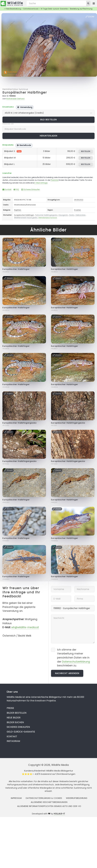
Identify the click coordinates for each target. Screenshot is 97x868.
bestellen (86, 151)
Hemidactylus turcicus (15, 89)
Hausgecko (63, 215)
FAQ (16, 189)
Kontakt (7, 189)
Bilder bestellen (16, 713)
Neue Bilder (14, 718)
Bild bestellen (48, 120)
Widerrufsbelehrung (77, 798)
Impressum (16, 798)
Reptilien (18, 210)
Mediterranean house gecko (26, 218)
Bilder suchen (15, 722)
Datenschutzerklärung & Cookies (44, 798)
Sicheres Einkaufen (31, 189)
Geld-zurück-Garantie (21, 732)
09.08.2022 (79, 200)
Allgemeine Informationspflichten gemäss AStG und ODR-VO (49, 806)
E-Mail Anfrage (41, 183)
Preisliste (54, 180)
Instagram (13, 741)
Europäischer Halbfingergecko (20, 423)
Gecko (72, 215)
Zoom (90, 17)
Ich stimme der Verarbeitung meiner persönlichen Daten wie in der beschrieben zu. (74, 658)
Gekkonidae (80, 215)
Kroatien (78, 210)
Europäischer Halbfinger (25, 92)
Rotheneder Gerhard (15, 99)
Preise (10, 708)
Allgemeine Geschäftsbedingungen (49, 802)
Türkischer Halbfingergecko (46, 215)
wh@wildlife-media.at (25, 627)
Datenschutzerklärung (76, 662)
